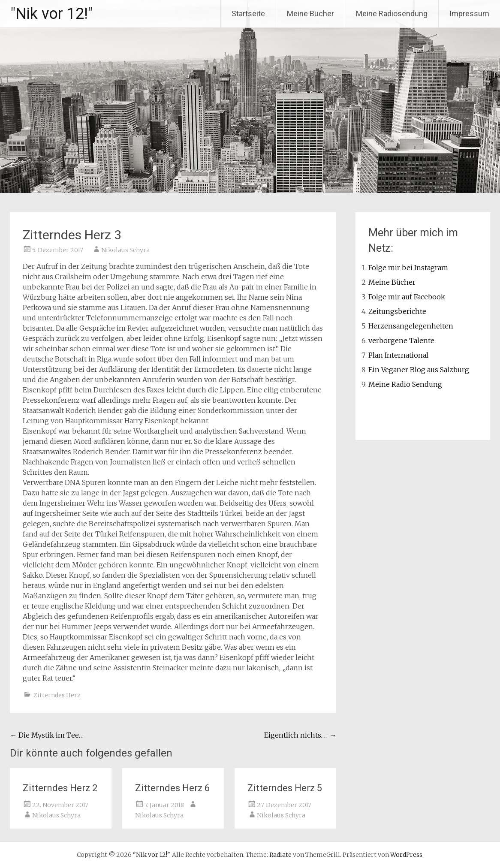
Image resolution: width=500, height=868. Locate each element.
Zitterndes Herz (57, 695)
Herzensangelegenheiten (411, 326)
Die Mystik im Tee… (47, 735)
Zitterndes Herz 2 (60, 788)
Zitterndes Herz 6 (172, 788)
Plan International (398, 355)
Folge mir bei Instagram (408, 268)
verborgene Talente (401, 341)
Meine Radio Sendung (405, 384)
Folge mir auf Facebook (407, 297)
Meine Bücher (310, 14)
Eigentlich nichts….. (300, 735)
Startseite (248, 14)
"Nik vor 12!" (52, 14)
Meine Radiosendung (392, 14)
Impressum (469, 14)
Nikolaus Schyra (125, 250)
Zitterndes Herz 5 (285, 788)
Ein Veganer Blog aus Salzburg (419, 370)
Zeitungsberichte (397, 311)
